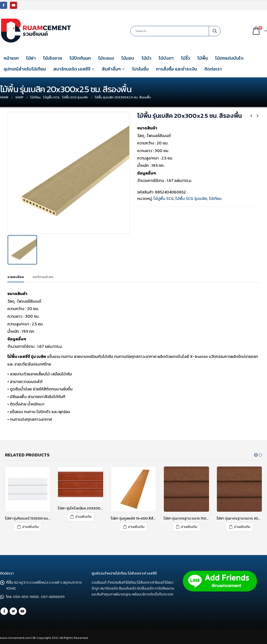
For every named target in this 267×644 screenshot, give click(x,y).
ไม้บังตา (166, 58)
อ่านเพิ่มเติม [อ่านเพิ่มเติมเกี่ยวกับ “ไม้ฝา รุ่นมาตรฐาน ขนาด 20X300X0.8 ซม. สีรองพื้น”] (242, 525)
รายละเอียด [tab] (16, 276)
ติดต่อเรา (213, 69)
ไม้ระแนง (106, 58)
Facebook (4, 609)
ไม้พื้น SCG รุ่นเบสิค (191, 198)
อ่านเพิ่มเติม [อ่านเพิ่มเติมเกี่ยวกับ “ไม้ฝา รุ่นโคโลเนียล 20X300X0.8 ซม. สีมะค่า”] (83, 515)
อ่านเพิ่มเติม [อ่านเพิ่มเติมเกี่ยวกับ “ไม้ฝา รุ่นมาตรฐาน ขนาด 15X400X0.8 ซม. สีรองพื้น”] (189, 525)
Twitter (13, 609)
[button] (256, 454)
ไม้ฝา (31, 58)
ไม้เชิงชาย (53, 58)
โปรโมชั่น (140, 69)
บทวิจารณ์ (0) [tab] (43, 276)
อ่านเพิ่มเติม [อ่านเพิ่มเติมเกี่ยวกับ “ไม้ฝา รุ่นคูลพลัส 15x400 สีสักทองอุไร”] (136, 525)
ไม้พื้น (203, 58)
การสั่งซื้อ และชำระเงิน (176, 69)
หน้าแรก (11, 58)
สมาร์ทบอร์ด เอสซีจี (72, 69)
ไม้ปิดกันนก (80, 58)
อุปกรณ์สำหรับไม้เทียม (25, 69)
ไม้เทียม (215, 198)
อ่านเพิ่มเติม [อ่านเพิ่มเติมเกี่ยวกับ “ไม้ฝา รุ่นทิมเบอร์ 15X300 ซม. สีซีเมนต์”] (30, 525)
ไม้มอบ (128, 58)
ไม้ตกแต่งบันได (229, 58)
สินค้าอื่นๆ (111, 69)
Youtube (22, 609)
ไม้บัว (146, 58)
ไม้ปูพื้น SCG (164, 198)
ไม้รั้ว (186, 58)
